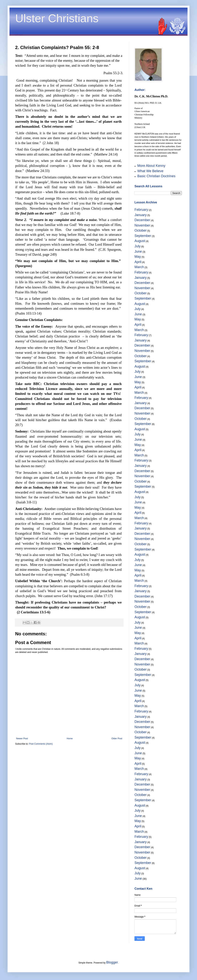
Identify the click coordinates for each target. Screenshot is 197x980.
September (143, 236)
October (141, 230)
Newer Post (22, 739)
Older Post (117, 739)
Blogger (112, 962)
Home (70, 739)
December (142, 220)
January (141, 215)
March (139, 267)
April (138, 262)
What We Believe (150, 171)
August (140, 241)
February (141, 210)
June (138, 251)
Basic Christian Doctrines (156, 176)
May (138, 257)
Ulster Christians (57, 18)
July (138, 246)
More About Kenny (151, 166)
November (142, 225)
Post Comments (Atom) (41, 744)
